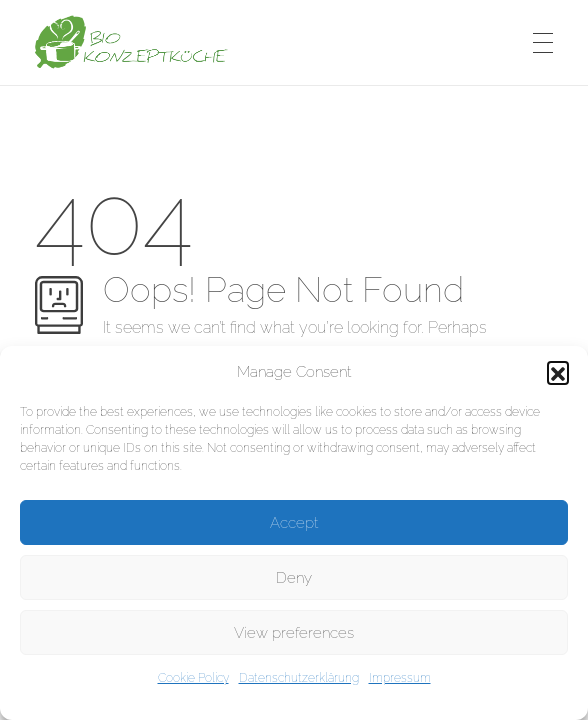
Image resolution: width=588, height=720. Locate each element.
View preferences (294, 633)
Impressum (400, 678)
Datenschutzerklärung (299, 678)
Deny (294, 578)
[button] (558, 372)
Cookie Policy (193, 678)
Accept (294, 523)
